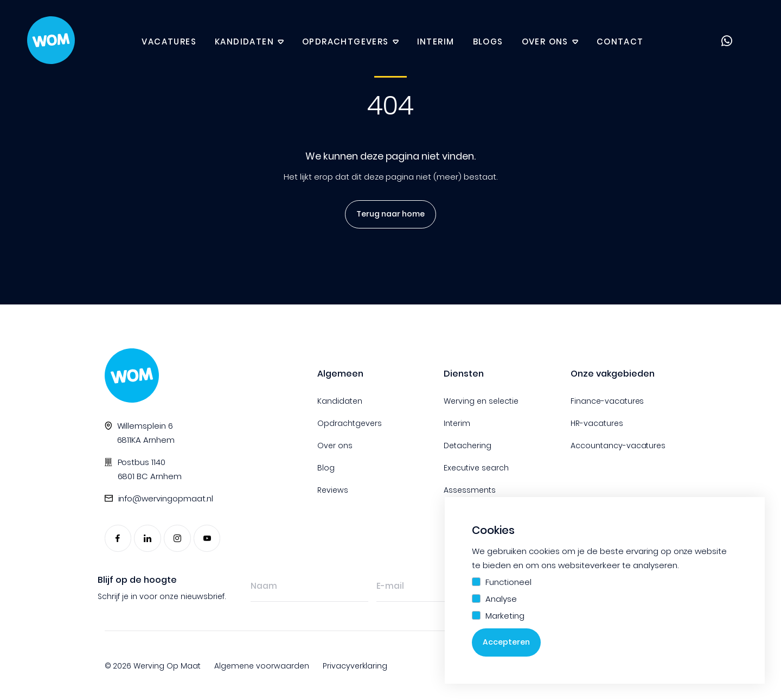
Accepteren (506, 642)
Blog (326, 468)
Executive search (476, 468)
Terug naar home (388, 214)
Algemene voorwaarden (262, 666)
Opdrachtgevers (345, 42)
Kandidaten (244, 42)
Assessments (470, 490)
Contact (620, 42)
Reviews (333, 490)
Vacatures (169, 42)
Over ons (545, 42)
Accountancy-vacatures (618, 446)
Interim (436, 42)
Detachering (468, 446)
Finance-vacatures (607, 401)
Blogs (488, 42)
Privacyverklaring (355, 666)
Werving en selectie (481, 401)
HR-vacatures (597, 423)
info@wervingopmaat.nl (166, 498)
